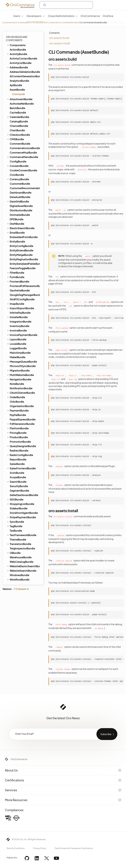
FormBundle (16, 277)
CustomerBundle (20, 184)
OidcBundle (17, 402)
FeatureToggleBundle (23, 268)
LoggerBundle (18, 348)
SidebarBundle (19, 508)
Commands (18, 94)
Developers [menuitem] (34, 16)
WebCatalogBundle (21, 562)
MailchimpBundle (20, 353)
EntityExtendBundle (21, 250)
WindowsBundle (19, 575)
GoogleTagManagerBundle (25, 295)
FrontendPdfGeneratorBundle (25, 286)
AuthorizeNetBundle (22, 104)
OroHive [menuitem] (108, 16)
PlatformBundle (18, 428)
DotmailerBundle (20, 215)
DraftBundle (15, 224)
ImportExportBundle (20, 308)
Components (16, 45)
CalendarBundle (18, 117)
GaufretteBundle (20, 290)
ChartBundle (17, 130)
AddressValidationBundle (25, 72)
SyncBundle (15, 522)
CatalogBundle (19, 121)
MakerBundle (17, 357)
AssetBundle (16, 90)
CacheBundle (18, 112)
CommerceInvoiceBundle (25, 148)
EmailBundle (16, 232)
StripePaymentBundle (21, 517)
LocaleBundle (16, 344)
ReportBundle (18, 459)
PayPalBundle (18, 415)
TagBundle (15, 526)
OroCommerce (19, 759)
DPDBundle (16, 219)
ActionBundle (18, 50)
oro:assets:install (60, 43)
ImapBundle (15, 304)
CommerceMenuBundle (22, 157)
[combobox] (66, 5)
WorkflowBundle (18, 579)
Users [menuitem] (17, 16)
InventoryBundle (19, 326)
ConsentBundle (18, 166)
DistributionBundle (21, 210)
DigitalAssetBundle (21, 206)
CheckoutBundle (18, 135)
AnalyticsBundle (19, 81)
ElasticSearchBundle (21, 228)
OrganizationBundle (22, 406)
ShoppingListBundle (20, 504)
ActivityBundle (17, 54)
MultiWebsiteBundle (20, 375)
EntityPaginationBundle (24, 259)
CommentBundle (20, 144)
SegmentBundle (19, 491)
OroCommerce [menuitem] (90, 16)
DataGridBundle (18, 201)
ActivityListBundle (21, 63)
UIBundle (14, 553)
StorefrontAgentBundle (24, 513)
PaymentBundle (18, 410)
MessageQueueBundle (22, 361)
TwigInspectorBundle (22, 548)
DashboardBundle (21, 192)
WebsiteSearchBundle (21, 570)
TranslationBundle (19, 544)
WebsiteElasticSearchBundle (23, 566)
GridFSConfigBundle (22, 299)
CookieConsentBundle (23, 170)
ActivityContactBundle (23, 58)
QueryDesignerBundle (21, 446)
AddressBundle (17, 67)
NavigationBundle (19, 379)
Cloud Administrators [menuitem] (61, 16)
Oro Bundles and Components (46, 22)
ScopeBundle (18, 477)
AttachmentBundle (20, 99)
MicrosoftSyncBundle (23, 366)
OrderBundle (16, 397)
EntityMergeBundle (21, 255)
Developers (25, 22)
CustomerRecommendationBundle (25, 188)
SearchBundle (17, 482)
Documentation (10, 22)
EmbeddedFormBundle (24, 237)
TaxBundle (16, 531)
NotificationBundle (21, 388)
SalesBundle (17, 464)
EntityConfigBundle (21, 246)
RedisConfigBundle (20, 455)
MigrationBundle (18, 370)
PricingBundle (17, 433)
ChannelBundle (19, 126)
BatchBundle (17, 108)
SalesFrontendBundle (21, 468)
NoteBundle (17, 384)
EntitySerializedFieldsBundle (25, 264)
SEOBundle (15, 499)
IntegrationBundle (21, 321)
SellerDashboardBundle (24, 495)
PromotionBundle (20, 442)
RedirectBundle (19, 450)
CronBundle (17, 175)
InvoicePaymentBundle (22, 335)
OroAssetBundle (70, 22)
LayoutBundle (16, 339)
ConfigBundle (18, 161)
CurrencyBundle (18, 179)
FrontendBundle (18, 281)
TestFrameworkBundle (21, 535)
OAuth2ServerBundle (21, 393)
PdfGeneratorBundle (21, 424)
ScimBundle (17, 473)
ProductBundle (17, 437)
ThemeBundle (18, 539)
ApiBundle (16, 85)
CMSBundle (15, 139)
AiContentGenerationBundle (25, 76)
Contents (54, 33)
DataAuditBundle (20, 197)
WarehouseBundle (21, 557)
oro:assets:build (59, 38)
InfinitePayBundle (20, 313)
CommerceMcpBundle (23, 152)
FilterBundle (15, 272)
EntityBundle (16, 241)
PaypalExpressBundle (23, 419)
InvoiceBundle (17, 330)
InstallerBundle (17, 317)
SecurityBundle (19, 486)
